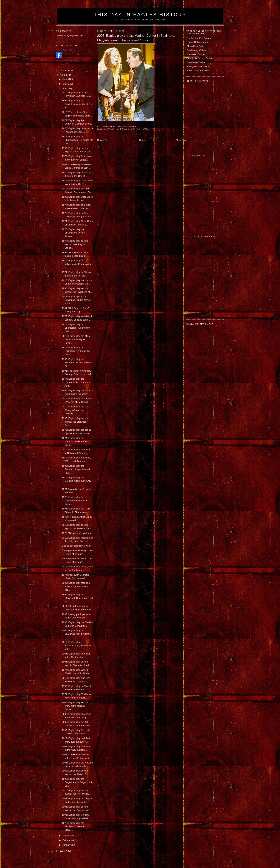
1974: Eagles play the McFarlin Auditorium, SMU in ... (77, 481)
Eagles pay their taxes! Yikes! (77, 546)
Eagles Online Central (198, 42)
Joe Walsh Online (195, 54)
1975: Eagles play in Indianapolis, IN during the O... (77, 264)
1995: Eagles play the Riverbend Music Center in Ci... (77, 363)
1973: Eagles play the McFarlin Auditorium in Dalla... (75, 501)
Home (142, 140)
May (65, 84)
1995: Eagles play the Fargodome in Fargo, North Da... (77, 782)
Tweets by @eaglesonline (69, 35)
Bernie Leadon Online (198, 71)
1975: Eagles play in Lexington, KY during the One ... (76, 351)
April (65, 88)
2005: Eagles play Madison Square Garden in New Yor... (76, 586)
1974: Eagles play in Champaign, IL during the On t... (76, 328)
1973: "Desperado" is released (77, 533)
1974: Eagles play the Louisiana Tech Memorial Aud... (76, 382)
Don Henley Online (196, 50)
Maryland (142, 129)
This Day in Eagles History (140, 15)
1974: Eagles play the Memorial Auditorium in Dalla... (75, 441)
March (66, 836)
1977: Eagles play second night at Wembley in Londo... (75, 244)
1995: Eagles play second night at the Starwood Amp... (75, 422)
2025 (63, 851)
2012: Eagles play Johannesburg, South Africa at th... (77, 646)
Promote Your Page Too (66, 60)
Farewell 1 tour (126, 129)
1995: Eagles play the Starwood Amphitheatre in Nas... (76, 469)
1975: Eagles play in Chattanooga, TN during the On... (77, 140)
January (67, 845)
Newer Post (103, 140)
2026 (63, 75)
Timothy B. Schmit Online (199, 58)
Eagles (111, 129)
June (65, 79)
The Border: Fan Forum (199, 38)
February (67, 840)
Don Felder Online (196, 62)
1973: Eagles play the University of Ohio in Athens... (73, 233)
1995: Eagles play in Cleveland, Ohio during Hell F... (77, 598)
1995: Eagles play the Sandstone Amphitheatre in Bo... (77, 104)
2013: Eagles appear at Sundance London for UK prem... (76, 300)
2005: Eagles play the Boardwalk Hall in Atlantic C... (76, 634)
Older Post (181, 140)
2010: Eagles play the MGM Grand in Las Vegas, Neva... (76, 339)
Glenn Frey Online (196, 46)
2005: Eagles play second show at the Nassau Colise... (75, 706)
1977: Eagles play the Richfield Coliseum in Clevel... (74, 826)
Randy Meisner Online (198, 66)
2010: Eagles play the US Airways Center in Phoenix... (75, 410)
